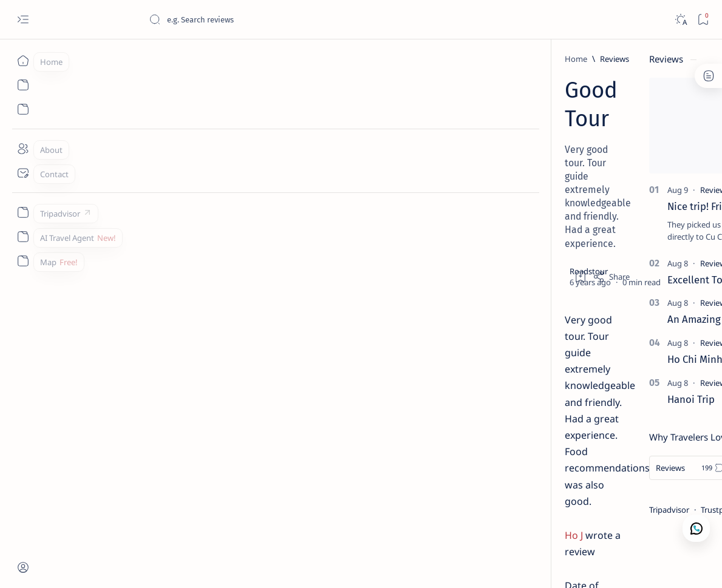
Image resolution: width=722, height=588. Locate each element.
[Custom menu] (23, 212)
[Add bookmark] (465, 149)
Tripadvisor (559, 510)
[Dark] (680, 20)
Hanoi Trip (581, 399)
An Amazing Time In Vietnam (622, 319)
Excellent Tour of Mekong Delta (628, 280)
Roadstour (107, 564)
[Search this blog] (240, 19)
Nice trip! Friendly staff (609, 206)
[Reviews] (109, 59)
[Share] (496, 149)
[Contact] (23, 173)
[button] (649, 564)
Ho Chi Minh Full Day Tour (615, 359)
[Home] (23, 61)
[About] (23, 149)
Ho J (68, 238)
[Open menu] (23, 20)
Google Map (659, 510)
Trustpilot (608, 510)
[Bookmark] (703, 20)
